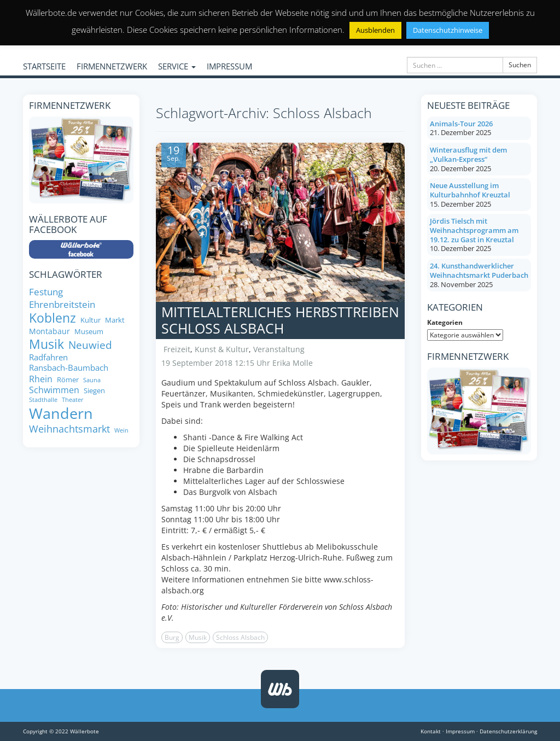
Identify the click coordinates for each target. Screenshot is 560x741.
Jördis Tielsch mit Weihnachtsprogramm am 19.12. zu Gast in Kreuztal (474, 230)
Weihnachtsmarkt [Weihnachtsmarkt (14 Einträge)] (69, 429)
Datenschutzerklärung (508, 731)
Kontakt (431, 731)
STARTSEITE (44, 66)
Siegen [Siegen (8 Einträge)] (94, 391)
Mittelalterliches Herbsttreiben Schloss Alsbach (280, 320)
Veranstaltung (279, 349)
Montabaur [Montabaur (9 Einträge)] (49, 331)
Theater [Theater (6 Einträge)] (73, 400)
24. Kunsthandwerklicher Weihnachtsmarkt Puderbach (479, 270)
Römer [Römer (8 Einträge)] (68, 380)
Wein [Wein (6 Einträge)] (121, 431)
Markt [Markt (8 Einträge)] (115, 320)
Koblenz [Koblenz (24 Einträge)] (52, 318)
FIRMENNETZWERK (112, 66)
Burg (172, 637)
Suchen (520, 65)
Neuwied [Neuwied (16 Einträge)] (90, 345)
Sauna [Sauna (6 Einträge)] (92, 380)
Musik (198, 637)
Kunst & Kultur (222, 349)
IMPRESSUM (229, 66)
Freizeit (177, 349)
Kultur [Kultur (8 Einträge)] (91, 320)
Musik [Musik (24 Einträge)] (46, 345)
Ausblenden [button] (375, 30)
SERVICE (177, 66)
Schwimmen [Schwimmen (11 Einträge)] (54, 390)
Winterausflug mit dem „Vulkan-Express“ (468, 154)
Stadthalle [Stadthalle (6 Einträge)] (43, 400)
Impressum (460, 731)
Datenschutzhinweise (448, 30)
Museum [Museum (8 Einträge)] (89, 332)
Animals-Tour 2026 (461, 124)
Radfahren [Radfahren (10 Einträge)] (48, 357)
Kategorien (445, 322)
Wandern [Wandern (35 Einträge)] (61, 413)
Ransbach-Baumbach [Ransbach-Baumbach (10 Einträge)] (69, 368)
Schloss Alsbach (240, 637)
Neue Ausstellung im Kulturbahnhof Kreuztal (470, 190)
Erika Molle (293, 363)
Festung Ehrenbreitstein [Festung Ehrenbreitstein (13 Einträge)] (62, 298)
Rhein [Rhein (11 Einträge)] (41, 379)
